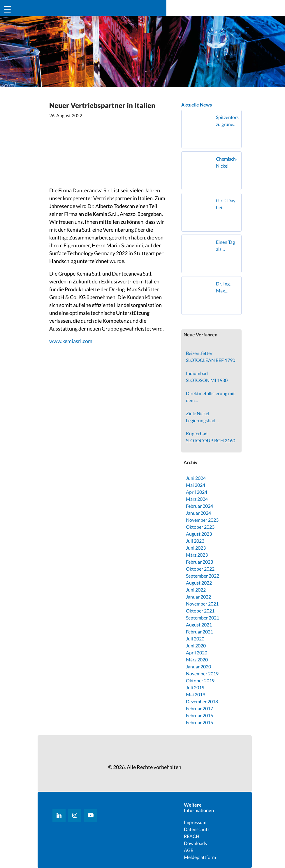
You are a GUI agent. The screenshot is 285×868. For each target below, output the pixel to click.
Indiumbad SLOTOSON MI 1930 (207, 377)
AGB (189, 850)
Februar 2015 (199, 722)
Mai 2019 (196, 694)
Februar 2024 (199, 506)
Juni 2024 (196, 478)
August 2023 (199, 534)
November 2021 (202, 604)
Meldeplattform (200, 857)
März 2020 (197, 660)
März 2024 (197, 499)
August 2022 (199, 583)
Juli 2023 (195, 541)
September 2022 (203, 576)
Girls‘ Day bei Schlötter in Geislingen (227, 204)
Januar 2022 (198, 597)
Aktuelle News (197, 105)
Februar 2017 (199, 708)
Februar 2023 (199, 562)
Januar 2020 (198, 666)
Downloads (195, 843)
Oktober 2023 (200, 527)
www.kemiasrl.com (71, 341)
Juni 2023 (196, 548)
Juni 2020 (196, 646)
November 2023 (202, 520)
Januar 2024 (198, 513)
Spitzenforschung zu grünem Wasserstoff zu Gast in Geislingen (227, 121)
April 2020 (197, 653)
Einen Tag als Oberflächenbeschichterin (227, 246)
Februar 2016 (199, 715)
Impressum (195, 822)
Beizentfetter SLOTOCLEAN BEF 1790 (211, 357)
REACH (192, 836)
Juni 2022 (196, 590)
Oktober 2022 (200, 569)
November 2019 (202, 673)
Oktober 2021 (200, 611)
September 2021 (203, 618)
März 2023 (197, 555)
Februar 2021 (199, 632)
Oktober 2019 (200, 680)
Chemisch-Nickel (227, 162)
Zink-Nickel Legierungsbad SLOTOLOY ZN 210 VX (209, 417)
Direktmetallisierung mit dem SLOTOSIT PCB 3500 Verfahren (210, 397)
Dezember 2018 (202, 701)
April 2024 (197, 492)
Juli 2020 (195, 639)
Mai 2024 (196, 485)
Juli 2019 (195, 687)
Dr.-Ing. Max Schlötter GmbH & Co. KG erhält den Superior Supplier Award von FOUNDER (227, 287)
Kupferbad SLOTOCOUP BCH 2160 (211, 437)
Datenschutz (197, 829)
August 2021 (199, 625)
